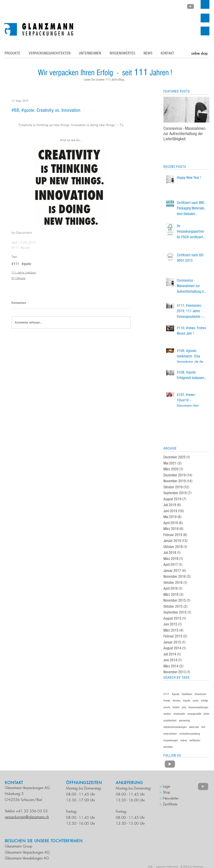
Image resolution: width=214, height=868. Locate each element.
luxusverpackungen (198, 707)
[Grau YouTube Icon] (190, 6)
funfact (176, 707)
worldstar (168, 747)
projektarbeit (170, 721)
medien (167, 714)
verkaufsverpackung (190, 734)
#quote (26, 264)
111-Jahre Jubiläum (24, 273)
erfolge (205, 701)
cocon (196, 701)
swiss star (194, 727)
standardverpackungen (175, 727)
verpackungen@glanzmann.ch (27, 817)
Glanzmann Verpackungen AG (27, 852)
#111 (15, 264)
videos (184, 740)
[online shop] (199, 53)
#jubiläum (187, 694)
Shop (167, 792)
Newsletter (171, 798)
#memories (200, 694)
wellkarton (195, 740)
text (203, 727)
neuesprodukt (194, 714)
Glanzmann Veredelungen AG (27, 858)
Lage (166, 786)
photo (207, 714)
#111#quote (18, 278)
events (167, 707)
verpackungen (171, 740)
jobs (184, 707)
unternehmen (170, 734)
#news (167, 701)
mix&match (179, 714)
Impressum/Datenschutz (167, 866)
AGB (151, 866)
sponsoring (184, 721)
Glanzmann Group (19, 846)
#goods (176, 694)
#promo (177, 701)
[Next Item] (203, 110)
